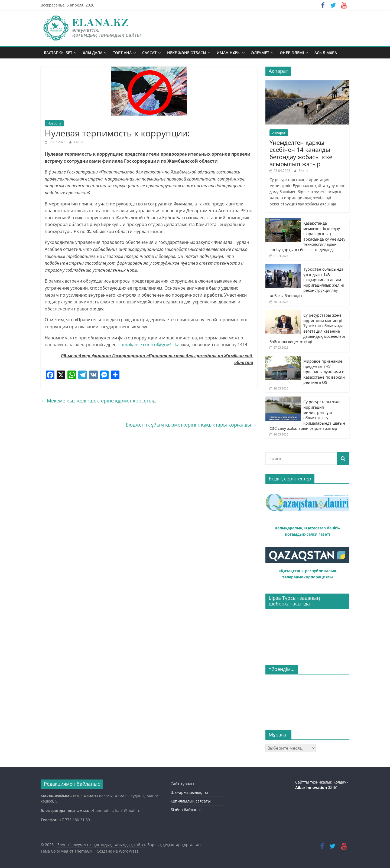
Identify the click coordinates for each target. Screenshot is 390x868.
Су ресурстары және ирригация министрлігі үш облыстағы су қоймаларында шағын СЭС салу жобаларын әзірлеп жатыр (307, 415)
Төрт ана (122, 53)
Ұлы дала (93, 53)
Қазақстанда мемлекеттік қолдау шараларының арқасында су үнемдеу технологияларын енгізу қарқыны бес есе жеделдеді (307, 236)
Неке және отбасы (187, 53)
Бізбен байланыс (186, 810)
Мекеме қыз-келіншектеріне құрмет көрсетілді (99, 401)
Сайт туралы (182, 784)
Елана (79, 142)
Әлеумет (260, 53)
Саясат (149, 53)
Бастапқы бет (58, 53)
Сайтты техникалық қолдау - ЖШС (322, 785)
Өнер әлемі (292, 53)
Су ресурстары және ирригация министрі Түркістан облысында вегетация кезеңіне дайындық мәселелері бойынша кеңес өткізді (307, 328)
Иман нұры (229, 53)
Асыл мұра (326, 53)
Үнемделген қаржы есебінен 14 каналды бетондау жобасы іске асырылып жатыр (301, 153)
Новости (54, 123)
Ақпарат (279, 133)
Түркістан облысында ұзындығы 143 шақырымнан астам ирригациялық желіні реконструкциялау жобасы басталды (307, 282)
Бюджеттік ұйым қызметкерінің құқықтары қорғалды (191, 425)
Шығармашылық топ (190, 792)
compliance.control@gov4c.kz (149, 345)
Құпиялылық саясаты (191, 801)
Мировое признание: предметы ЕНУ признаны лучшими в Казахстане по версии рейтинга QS (324, 372)
